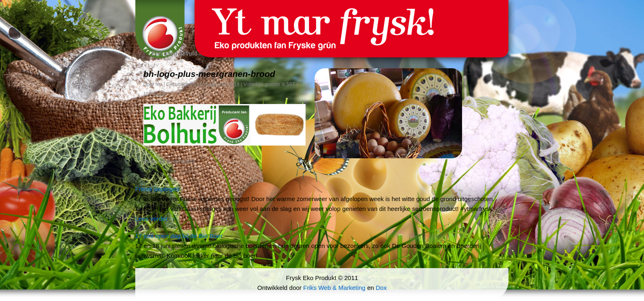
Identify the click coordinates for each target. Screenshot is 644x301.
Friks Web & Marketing (334, 288)
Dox (381, 288)
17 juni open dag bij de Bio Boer (179, 236)
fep (159, 84)
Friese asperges (157, 189)
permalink (184, 162)
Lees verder (155, 219)
